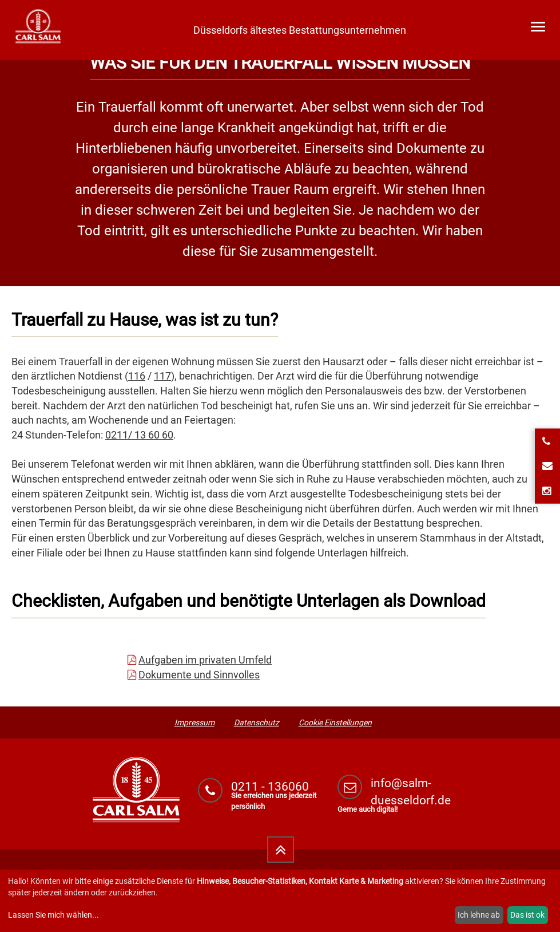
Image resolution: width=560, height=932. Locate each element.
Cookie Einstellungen (335, 722)
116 (137, 376)
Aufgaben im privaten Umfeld (205, 660)
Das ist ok (527, 915)
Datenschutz (257, 722)
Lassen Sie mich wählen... (53, 915)
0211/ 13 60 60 (139, 435)
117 (162, 376)
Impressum (194, 722)
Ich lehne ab (479, 915)
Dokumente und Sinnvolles (199, 675)
